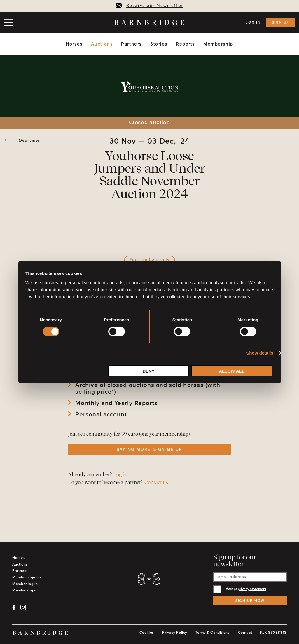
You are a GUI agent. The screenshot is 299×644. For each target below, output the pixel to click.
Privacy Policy (175, 633)
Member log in (25, 584)
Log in (253, 22)
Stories (159, 44)
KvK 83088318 (273, 633)
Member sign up (27, 577)
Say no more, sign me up (149, 450)
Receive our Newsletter (149, 6)
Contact (245, 633)
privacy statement (252, 589)
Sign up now (250, 601)
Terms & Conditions (212, 633)
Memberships (24, 590)
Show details (260, 353)
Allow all (232, 371)
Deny (148, 371)
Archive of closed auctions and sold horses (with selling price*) (148, 388)
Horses (74, 44)
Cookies (147, 633)
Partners (131, 44)
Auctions (102, 44)
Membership (218, 44)
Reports (185, 44)
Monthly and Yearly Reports (116, 403)
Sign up (281, 22)
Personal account (101, 415)
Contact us (156, 483)
